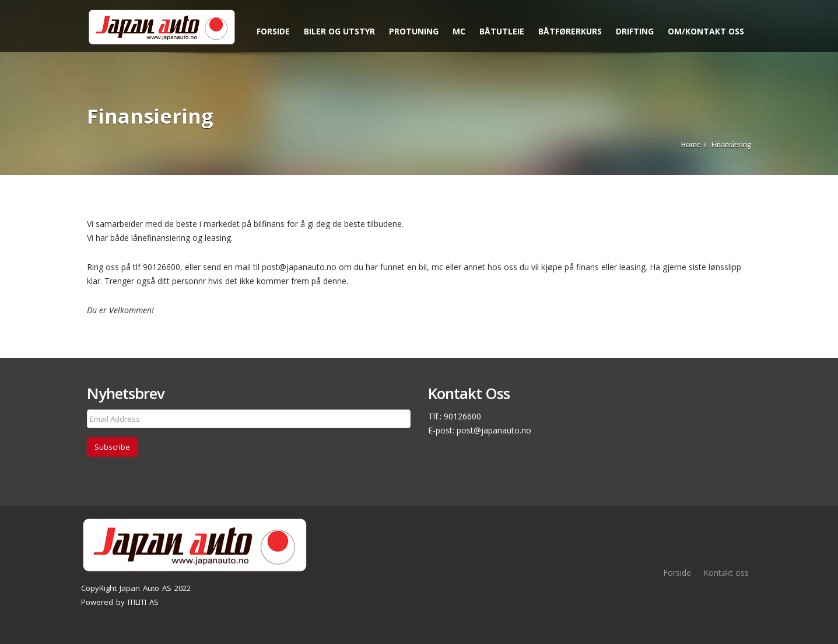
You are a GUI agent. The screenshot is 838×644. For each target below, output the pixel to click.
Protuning (414, 31)
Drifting (635, 31)
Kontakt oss (726, 573)
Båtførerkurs (570, 31)
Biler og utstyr (339, 31)
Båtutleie (502, 31)
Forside (273, 31)
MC (459, 31)
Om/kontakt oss (706, 31)
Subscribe (112, 447)
